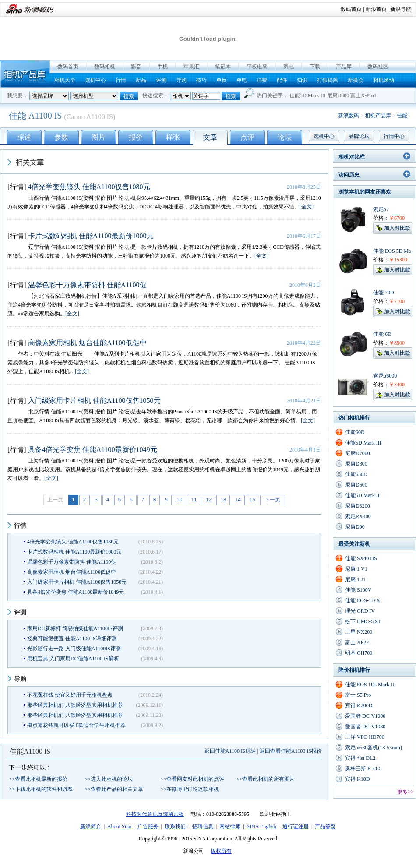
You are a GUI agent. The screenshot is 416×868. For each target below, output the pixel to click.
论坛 (285, 137)
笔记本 (223, 67)
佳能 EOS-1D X (363, 600)
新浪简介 (91, 826)
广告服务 (148, 826)
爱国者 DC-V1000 (365, 716)
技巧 (201, 80)
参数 (61, 137)
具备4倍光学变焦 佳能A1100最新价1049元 (93, 450)
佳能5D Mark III (308, 95)
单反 (222, 80)
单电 (242, 80)
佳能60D (355, 432)
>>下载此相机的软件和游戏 (41, 789)
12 (209, 500)
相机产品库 (25, 74)
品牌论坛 (359, 136)
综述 (24, 137)
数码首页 (351, 9)
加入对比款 (397, 228)
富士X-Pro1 (363, 95)
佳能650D (356, 474)
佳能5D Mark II (362, 495)
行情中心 (394, 136)
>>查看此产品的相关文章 (114, 789)
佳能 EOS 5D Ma (392, 251)
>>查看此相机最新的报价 (38, 779)
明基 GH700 (359, 653)
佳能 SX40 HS (361, 558)
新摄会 (356, 80)
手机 (162, 67)
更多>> (405, 792)
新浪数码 (349, 116)
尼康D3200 (358, 506)
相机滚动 (384, 80)
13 (223, 500)
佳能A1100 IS (30, 751)
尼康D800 (338, 95)
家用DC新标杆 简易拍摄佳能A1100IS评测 (75, 628)
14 (238, 500)
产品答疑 (325, 826)
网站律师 (230, 826)
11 (194, 500)
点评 (247, 137)
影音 (136, 67)
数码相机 (105, 67)
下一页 (272, 500)
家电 (289, 67)
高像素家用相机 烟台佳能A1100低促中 (87, 343)
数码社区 (378, 67)
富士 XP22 (357, 642)
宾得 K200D (359, 706)
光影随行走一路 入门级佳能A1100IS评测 (74, 649)
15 (252, 500)
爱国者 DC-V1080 (365, 727)
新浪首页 (376, 9)
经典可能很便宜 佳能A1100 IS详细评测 (72, 639)
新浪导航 (401, 9)
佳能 (402, 116)
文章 (210, 137)
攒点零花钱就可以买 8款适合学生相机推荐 (76, 725)
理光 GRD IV (360, 611)
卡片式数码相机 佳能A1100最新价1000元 (91, 236)
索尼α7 (381, 209)
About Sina (119, 826)
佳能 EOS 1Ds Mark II (370, 685)
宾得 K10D (357, 779)
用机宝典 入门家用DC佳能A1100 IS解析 (73, 659)
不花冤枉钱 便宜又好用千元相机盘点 (70, 695)
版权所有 (221, 851)
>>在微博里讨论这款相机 (190, 789)
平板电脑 (257, 67)
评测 (161, 80)
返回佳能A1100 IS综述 (230, 751)
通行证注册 (296, 826)
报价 (136, 137)
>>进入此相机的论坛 (109, 779)
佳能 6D (382, 334)
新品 (141, 80)
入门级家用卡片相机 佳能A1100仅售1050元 (94, 400)
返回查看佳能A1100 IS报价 (291, 751)
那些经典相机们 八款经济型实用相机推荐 (75, 705)
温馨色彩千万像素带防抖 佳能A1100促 (87, 285)
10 (179, 500)
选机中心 (95, 80)
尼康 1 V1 (356, 569)
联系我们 (175, 826)
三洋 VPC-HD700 (365, 737)
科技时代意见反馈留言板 (155, 814)
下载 (315, 67)
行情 (121, 80)
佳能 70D (384, 293)
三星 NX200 (359, 632)
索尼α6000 (385, 376)
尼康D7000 (358, 453)
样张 (173, 137)
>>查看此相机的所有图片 (265, 779)
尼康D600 (356, 485)
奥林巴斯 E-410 (363, 769)
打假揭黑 (328, 80)
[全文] (307, 207)
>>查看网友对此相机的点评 (192, 779)
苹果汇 (191, 67)
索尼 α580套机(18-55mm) (374, 748)
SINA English (261, 826)
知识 (302, 80)
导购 (181, 80)
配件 (282, 80)
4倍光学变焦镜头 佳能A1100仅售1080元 (89, 187)
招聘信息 (203, 826)
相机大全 (65, 80)
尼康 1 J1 (355, 579)
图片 (99, 137)
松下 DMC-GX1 (363, 621)
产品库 (344, 67)
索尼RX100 (358, 516)
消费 (262, 80)
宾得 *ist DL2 (360, 758)
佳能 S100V (358, 590)
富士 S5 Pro (358, 695)
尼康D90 (355, 527)
